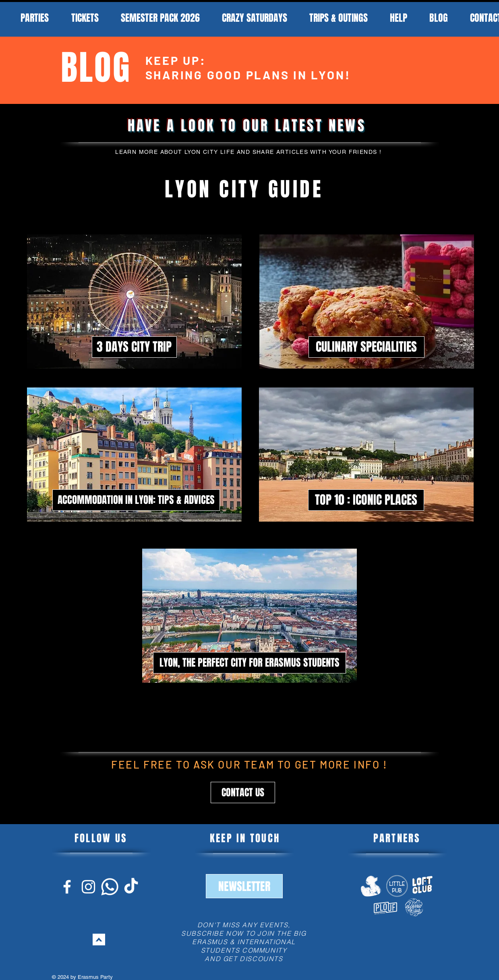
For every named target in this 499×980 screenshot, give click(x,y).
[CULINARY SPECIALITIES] (366, 347)
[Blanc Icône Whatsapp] (110, 887)
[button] (243, 792)
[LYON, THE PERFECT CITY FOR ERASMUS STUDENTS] (249, 663)
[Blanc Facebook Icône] (67, 887)
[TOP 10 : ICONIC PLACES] (366, 500)
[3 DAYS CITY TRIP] (134, 347)
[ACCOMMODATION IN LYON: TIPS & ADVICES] (136, 500)
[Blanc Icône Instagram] (88, 887)
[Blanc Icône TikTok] (131, 887)
